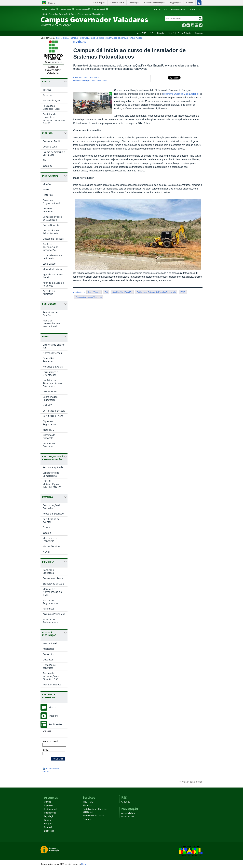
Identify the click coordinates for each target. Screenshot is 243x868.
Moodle (161, 33)
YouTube (197, 25)
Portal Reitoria (184, 33)
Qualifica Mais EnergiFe (122, 292)
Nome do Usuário (51, 741)
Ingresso (48, 805)
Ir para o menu (67, 9)
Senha (45, 750)
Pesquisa (49, 824)
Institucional (50, 809)
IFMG (183, 292)
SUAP (171, 33)
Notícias (74, 38)
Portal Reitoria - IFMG (93, 816)
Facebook (184, 25)
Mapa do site (196, 9)
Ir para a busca (83, 9)
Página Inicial (62, 38)
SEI (152, 33)
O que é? (126, 802)
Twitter (201, 25)
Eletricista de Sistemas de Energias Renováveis (156, 292)
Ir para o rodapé (100, 9)
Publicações (56, 724)
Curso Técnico (94, 292)
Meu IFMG (141, 33)
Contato (199, 33)
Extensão (49, 827)
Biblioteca (49, 831)
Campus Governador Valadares (89, 297)
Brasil (51, 3)
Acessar (47, 731)
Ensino (47, 820)
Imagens (54, 716)
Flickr (188, 25)
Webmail (87, 805)
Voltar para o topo (192, 782)
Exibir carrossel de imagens (105, 94)
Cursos (48, 802)
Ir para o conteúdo (49, 9)
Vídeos (53, 707)
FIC (106, 292)
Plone (84, 864)
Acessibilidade (161, 9)
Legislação (49, 816)
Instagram (192, 25)
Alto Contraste (179, 9)
